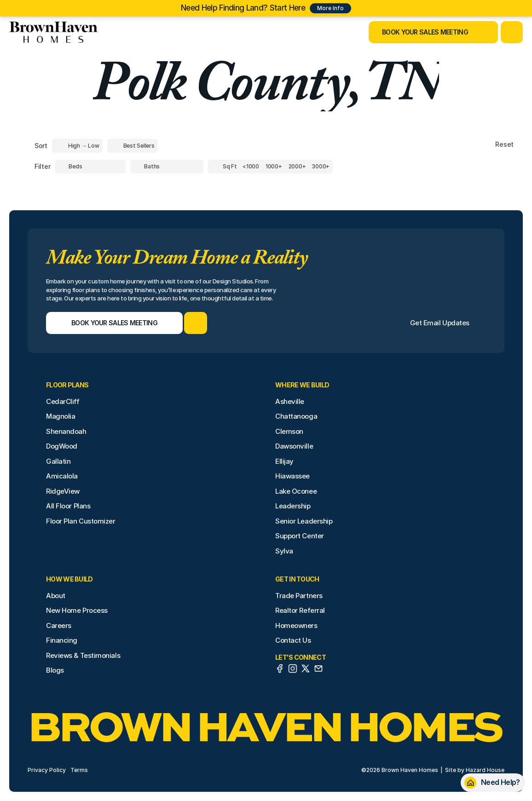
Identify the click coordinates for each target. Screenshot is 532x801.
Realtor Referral (300, 610)
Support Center (300, 536)
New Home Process (77, 610)
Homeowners (296, 625)
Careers (59, 625)
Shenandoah (66, 431)
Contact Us (293, 640)
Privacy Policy (47, 770)
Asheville (290, 401)
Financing (62, 640)
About (56, 596)
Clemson (289, 431)
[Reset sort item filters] (485, 145)
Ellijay (284, 461)
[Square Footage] (251, 167)
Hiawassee (292, 476)
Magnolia (61, 416)
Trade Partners (299, 596)
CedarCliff (63, 401)
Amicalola (62, 476)
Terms (79, 770)
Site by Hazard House (475, 770)
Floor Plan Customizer (81, 521)
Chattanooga (296, 416)
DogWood (62, 446)
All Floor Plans (68, 506)
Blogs (55, 670)
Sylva (284, 551)
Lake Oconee (296, 491)
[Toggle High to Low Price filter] (77, 146)
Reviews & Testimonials (83, 655)
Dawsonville (294, 446)
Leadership (293, 506)
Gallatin (58, 461)
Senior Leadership (304, 521)
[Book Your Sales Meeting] (422, 32)
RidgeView (63, 491)
